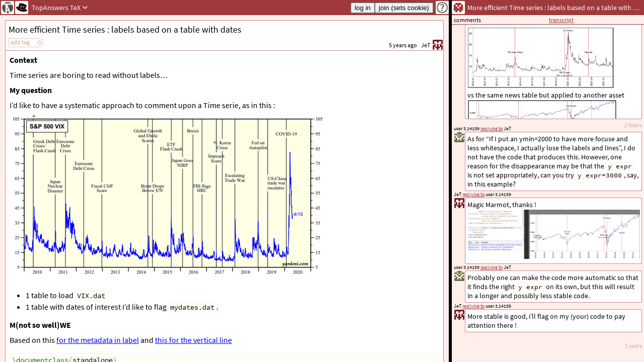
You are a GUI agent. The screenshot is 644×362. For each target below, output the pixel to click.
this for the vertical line (193, 340)
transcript (561, 20)
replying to (473, 306)
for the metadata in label (98, 340)
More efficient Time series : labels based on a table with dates (125, 29)
